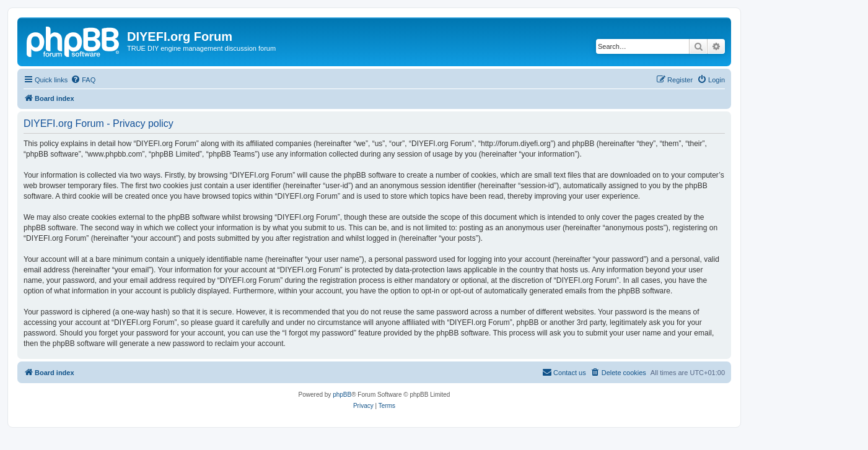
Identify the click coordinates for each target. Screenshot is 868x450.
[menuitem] (83, 80)
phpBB (342, 395)
